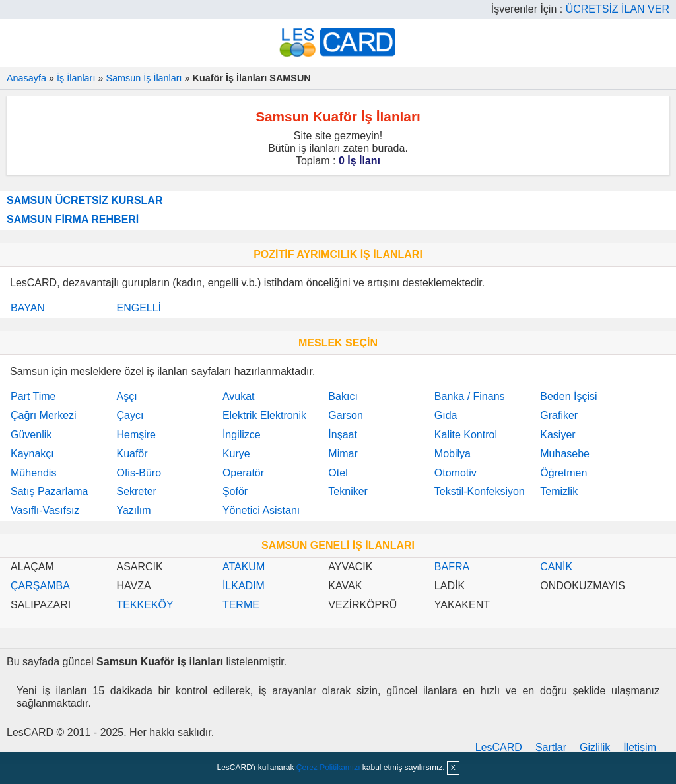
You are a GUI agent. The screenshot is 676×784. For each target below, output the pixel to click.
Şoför (235, 491)
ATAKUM (244, 567)
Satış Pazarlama (49, 491)
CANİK (556, 567)
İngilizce (242, 435)
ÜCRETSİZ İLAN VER (618, 9)
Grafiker (559, 415)
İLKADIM (244, 586)
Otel (338, 473)
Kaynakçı (32, 454)
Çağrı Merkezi (44, 415)
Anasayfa (26, 78)
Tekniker (348, 491)
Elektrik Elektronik (264, 415)
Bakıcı (343, 396)
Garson (345, 415)
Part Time (33, 396)
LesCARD (499, 747)
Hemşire (136, 435)
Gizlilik (595, 747)
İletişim (640, 747)
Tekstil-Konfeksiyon (480, 491)
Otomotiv (456, 473)
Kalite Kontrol (466, 435)
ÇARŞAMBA (40, 586)
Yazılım (133, 510)
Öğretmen (563, 473)
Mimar (343, 454)
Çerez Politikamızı (328, 768)
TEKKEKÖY (145, 605)
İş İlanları (76, 78)
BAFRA (452, 567)
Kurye (236, 454)
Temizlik (559, 491)
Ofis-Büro (139, 473)
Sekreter (136, 491)
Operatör (243, 473)
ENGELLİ (139, 308)
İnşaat (343, 435)
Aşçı (126, 396)
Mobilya (453, 454)
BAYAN (28, 308)
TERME (241, 605)
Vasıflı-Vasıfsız (45, 510)
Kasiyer (558, 435)
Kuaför (132, 454)
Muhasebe (565, 454)
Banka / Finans (470, 396)
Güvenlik (31, 435)
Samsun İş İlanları (144, 78)
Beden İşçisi (568, 396)
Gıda (446, 415)
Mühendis (33, 473)
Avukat (239, 396)
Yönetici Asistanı (261, 510)
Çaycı (130, 415)
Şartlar (551, 747)
